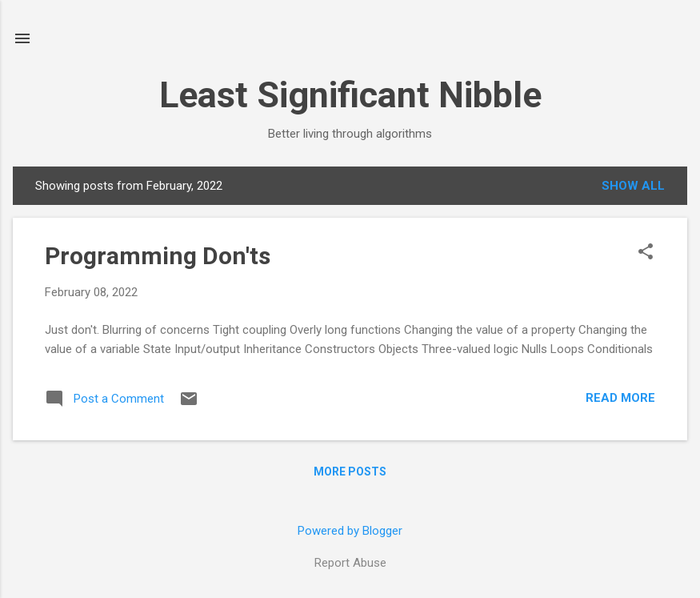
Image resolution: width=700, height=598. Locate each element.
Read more (620, 398)
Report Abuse (350, 563)
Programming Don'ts (158, 256)
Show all (633, 186)
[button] (646, 253)
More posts (350, 472)
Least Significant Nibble (350, 95)
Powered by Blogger (350, 531)
